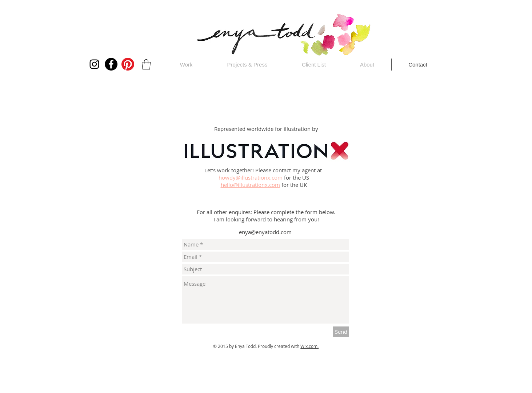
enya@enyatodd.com (265, 232)
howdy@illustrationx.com (251, 177)
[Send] (341, 332)
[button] (146, 65)
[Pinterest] (128, 64)
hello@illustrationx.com (250, 185)
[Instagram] (94, 64)
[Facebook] (111, 64)
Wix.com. (309, 346)
